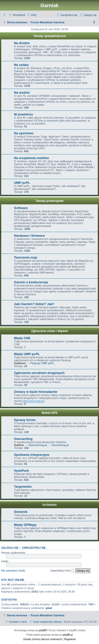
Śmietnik (21, 512)
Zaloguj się (10, 548)
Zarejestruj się (34, 548)
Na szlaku (21, 65)
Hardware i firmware (29, 236)
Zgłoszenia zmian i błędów (50, 331)
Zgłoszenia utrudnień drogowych (39, 373)
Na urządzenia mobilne (31, 158)
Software (21, 208)
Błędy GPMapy (25, 525)
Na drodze (22, 43)
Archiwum (49, 505)
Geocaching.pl (58, 445)
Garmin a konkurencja (31, 282)
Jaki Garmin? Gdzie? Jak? (34, 304)
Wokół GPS (49, 413)
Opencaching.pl (36, 445)
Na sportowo (24, 133)
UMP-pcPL (22, 183)
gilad (49, 608)
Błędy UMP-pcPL (27, 354)
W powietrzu (24, 114)
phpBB (43, 630)
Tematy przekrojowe (49, 201)
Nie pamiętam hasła (13, 570)
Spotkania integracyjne (32, 455)
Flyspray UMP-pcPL (41, 363)
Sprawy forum (25, 420)
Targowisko (23, 487)
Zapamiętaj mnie (62, 571)
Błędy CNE (22, 338)
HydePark (21, 471)
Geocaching (23, 439)
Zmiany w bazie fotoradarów (36, 392)
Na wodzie (22, 93)
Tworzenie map (25, 257)
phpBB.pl (68, 635)
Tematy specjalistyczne (50, 36)
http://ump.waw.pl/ (34, 401)
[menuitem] (17, 15)
